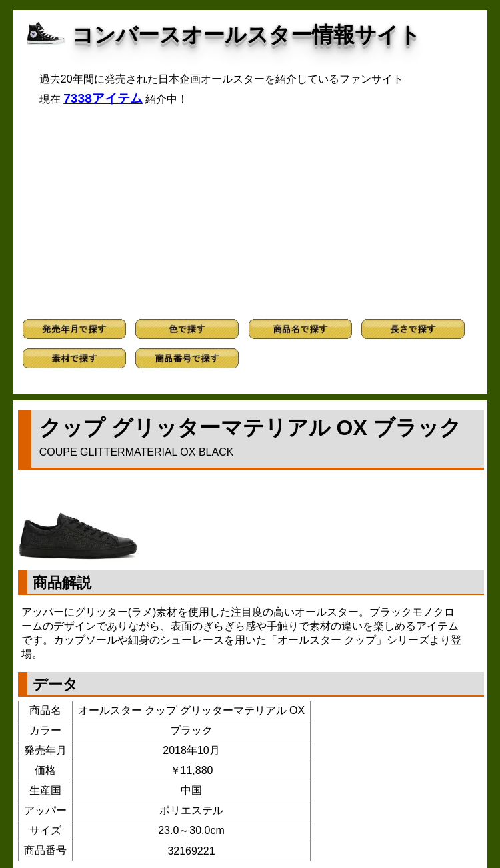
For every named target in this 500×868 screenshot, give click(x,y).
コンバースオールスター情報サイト (246, 35)
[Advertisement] (250, 213)
